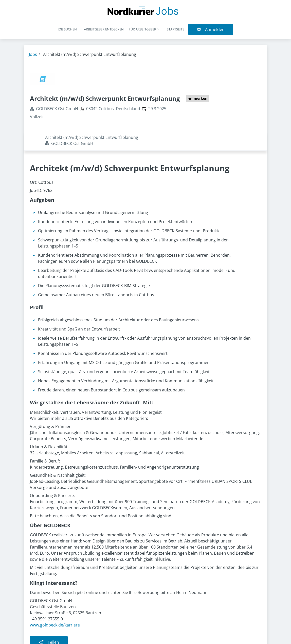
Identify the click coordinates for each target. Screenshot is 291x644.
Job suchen (67, 29)
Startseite (176, 29)
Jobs (33, 54)
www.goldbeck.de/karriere (55, 604)
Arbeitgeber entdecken (104, 29)
